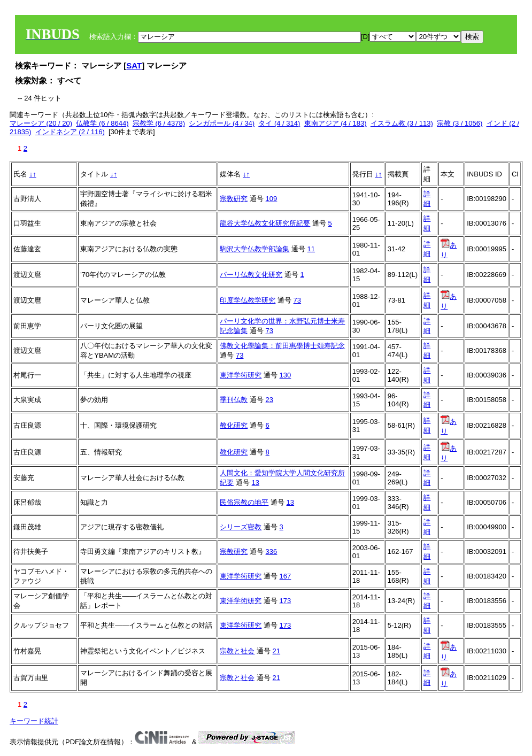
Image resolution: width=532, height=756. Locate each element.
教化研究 (234, 425)
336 (272, 551)
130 (286, 375)
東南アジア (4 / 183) (336, 123)
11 (311, 249)
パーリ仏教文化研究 (251, 275)
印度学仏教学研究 (248, 300)
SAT (134, 65)
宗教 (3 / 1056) (460, 123)
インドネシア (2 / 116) (70, 132)
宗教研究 (234, 551)
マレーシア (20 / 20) (41, 123)
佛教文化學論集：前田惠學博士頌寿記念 (282, 346)
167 (286, 576)
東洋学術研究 (241, 375)
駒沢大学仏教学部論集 (255, 249)
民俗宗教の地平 (244, 502)
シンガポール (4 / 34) (222, 123)
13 (256, 483)
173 (286, 601)
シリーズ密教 (241, 527)
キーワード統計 (34, 721)
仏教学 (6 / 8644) (102, 123)
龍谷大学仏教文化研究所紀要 (265, 223)
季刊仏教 (234, 400)
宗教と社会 (237, 651)
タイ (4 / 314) (279, 123)
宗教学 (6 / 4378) (159, 123)
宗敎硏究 (234, 199)
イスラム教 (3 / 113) (402, 123)
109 (272, 199)
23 (269, 400)
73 (297, 300)
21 (276, 651)
